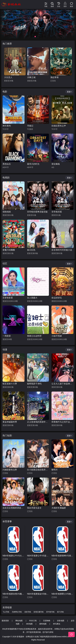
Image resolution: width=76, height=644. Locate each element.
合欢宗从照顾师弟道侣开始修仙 (14, 508)
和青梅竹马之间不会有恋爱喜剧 (62, 422)
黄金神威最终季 (10, 422)
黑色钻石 (7, 164)
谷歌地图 (61, 621)
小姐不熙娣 (57, 336)
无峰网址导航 (17, 612)
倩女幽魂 (56, 164)
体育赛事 (7, 521)
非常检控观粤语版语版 (37, 212)
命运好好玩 (57, 298)
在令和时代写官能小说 (62, 250)
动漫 (5, 350)
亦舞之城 (54, 77)
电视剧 (6, 178)
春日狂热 (31, 250)
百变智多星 (8, 298)
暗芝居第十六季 (10, 384)
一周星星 (7, 336)
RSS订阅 (33, 621)
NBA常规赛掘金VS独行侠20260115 (38, 594)
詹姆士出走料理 (34, 336)
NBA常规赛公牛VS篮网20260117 (38, 556)
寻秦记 (30, 126)
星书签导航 (50, 612)
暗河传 (7, 77)
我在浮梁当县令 (34, 508)
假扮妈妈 (7, 212)
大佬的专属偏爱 (59, 508)
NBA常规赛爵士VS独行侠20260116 (62, 594)
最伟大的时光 (33, 164)
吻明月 (55, 470)
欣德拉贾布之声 (59, 126)
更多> (69, 92)
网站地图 (19, 621)
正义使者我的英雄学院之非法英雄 (38, 422)
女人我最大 (32, 298)
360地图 (29, 624)
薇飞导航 (60, 612)
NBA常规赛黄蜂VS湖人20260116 (62, 556)
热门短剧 (7, 436)
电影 (5, 92)
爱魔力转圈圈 (9, 250)
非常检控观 (57, 212)
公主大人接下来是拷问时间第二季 (62, 384)
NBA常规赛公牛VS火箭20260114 (14, 556)
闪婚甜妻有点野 (10, 470)
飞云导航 (6, 612)
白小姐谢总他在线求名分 (38, 470)
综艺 (5, 264)
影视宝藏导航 (39, 612)
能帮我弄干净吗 (34, 384)
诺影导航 (28, 612)
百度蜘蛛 (47, 621)
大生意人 (31, 77)
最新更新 (5, 621)
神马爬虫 (57, 624)
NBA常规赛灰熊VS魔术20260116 (14, 594)
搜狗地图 (43, 624)
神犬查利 (7, 126)
